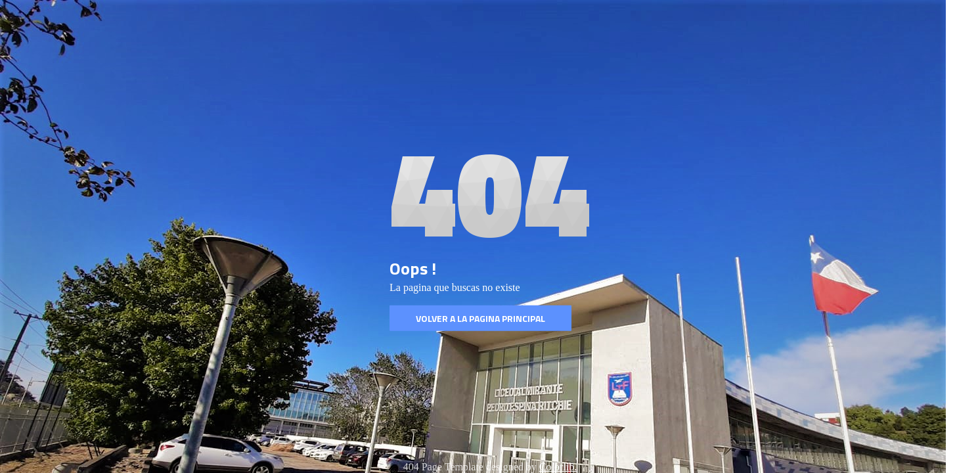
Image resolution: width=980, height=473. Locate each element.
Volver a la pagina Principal (480, 318)
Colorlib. (558, 467)
